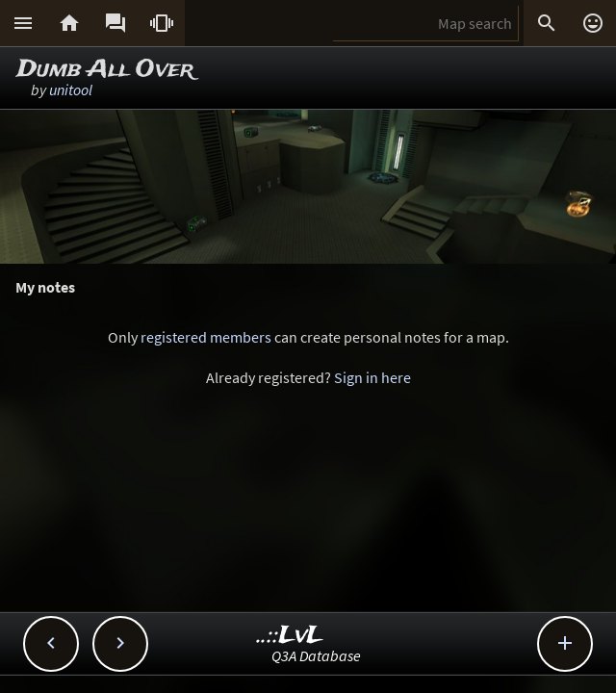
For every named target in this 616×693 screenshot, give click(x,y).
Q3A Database (316, 655)
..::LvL (290, 636)
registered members (206, 337)
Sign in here (372, 377)
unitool (71, 90)
